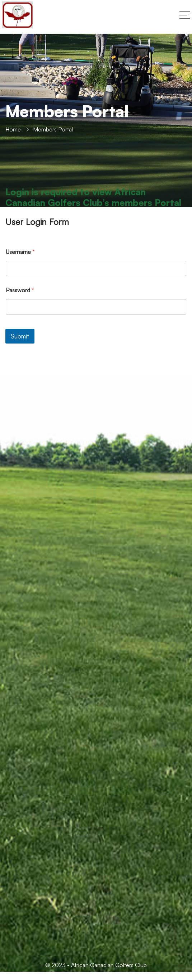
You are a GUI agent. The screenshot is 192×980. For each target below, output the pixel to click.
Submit (20, 336)
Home (13, 129)
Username (20, 252)
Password (20, 290)
